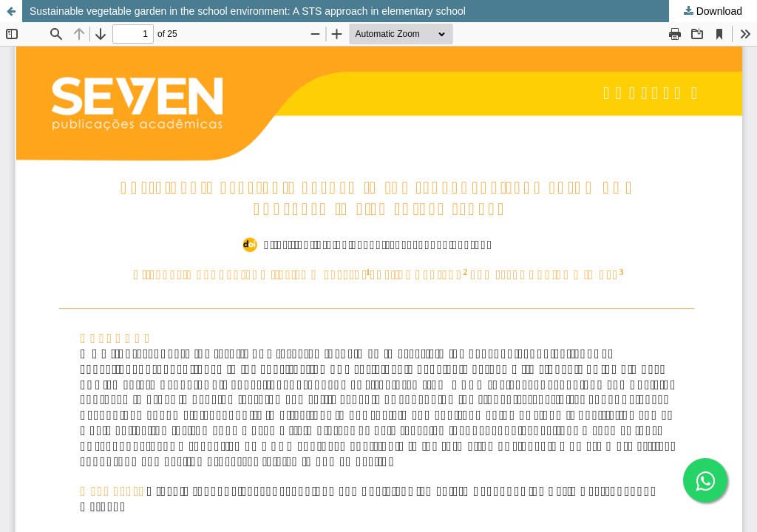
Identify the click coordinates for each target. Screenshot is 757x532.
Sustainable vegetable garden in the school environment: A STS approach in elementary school (248, 11)
